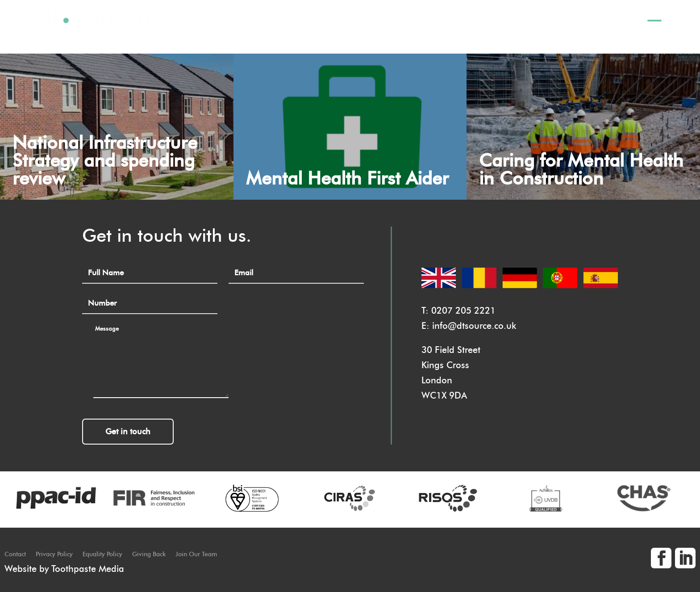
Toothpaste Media (88, 569)
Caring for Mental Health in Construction (581, 169)
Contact (15, 555)
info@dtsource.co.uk (474, 326)
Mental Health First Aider (347, 178)
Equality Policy (102, 555)
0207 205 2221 (463, 311)
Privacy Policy (54, 555)
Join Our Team (196, 555)
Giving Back (149, 555)
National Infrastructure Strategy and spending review (105, 160)
